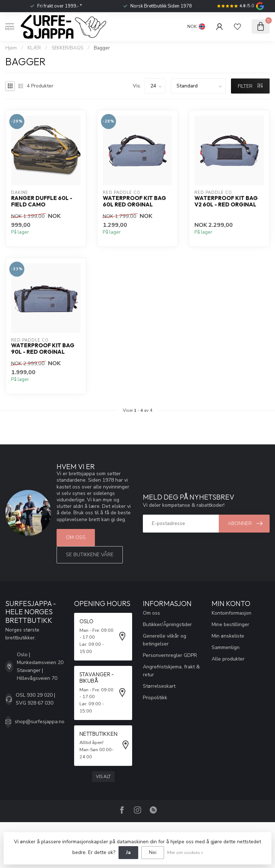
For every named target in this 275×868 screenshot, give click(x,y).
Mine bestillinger (230, 624)
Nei (153, 852)
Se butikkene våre (90, 555)
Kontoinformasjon (231, 613)
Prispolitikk (155, 698)
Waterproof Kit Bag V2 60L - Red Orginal (226, 201)
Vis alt (103, 777)
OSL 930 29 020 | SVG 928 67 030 (35, 699)
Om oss (76, 537)
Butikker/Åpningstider (167, 624)
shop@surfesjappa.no (40, 722)
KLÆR (34, 48)
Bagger (102, 48)
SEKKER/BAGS (67, 48)
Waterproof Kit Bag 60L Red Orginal (134, 201)
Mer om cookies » (185, 852)
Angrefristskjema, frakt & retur (171, 671)
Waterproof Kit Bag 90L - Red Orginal (43, 349)
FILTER (250, 86)
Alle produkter (228, 659)
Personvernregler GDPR (170, 655)
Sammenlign (226, 647)
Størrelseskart (159, 686)
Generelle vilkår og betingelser (165, 640)
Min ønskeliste (228, 636)
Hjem (11, 48)
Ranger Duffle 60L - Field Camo (42, 201)
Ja (128, 852)
